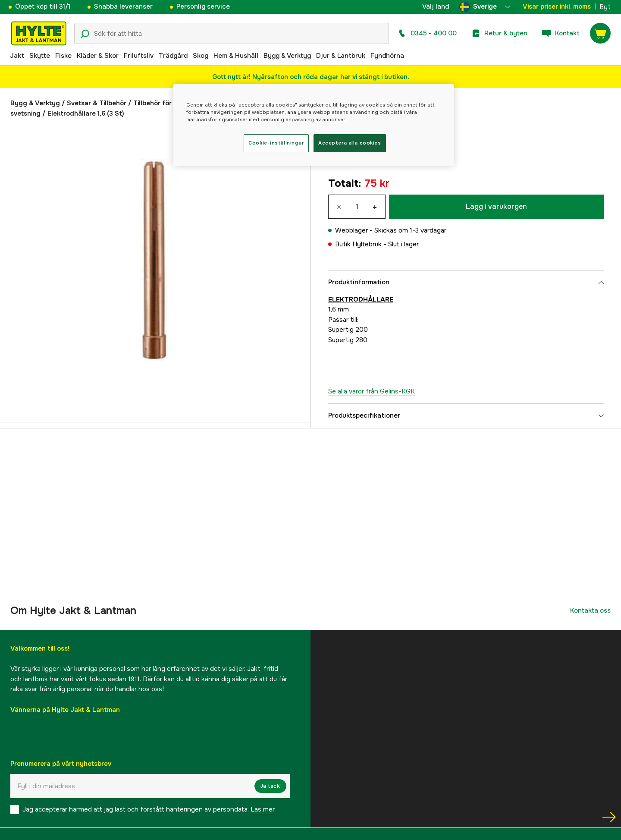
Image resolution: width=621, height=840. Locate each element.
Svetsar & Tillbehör (97, 103)
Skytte (40, 56)
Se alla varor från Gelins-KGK (372, 391)
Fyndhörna (387, 56)
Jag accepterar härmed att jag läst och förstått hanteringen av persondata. (149, 809)
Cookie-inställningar (276, 143)
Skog (201, 56)
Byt (605, 7)
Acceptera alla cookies (350, 143)
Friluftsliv (139, 56)
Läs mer (263, 809)
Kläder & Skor (98, 56)
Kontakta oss (590, 610)
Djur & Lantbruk (341, 56)
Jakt (17, 56)
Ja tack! (270, 786)
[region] (314, 125)
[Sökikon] (85, 34)
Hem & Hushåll (236, 56)
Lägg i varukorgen (496, 206)
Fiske (63, 56)
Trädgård (173, 56)
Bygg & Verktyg (287, 56)
